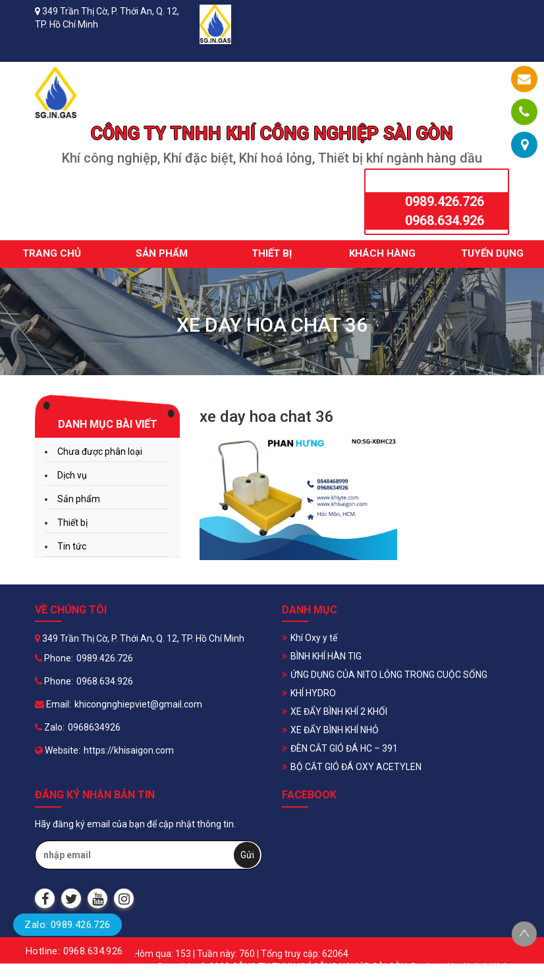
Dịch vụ (72, 475)
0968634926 (94, 727)
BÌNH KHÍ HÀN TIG (326, 656)
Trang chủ (52, 253)
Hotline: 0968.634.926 (74, 951)
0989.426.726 (445, 201)
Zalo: (50, 727)
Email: (53, 704)
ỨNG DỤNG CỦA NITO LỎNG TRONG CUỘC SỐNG (389, 675)
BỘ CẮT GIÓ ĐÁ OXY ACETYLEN (356, 767)
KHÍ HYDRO (313, 693)
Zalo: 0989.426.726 (67, 925)
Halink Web (486, 967)
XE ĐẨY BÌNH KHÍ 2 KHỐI (339, 711)
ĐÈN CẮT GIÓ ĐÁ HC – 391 (344, 748)
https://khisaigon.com (129, 750)
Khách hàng (382, 253)
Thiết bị (272, 253)
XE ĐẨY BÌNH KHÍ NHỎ (335, 730)
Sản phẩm (162, 253)
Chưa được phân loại (100, 451)
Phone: (54, 658)
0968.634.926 (445, 220)
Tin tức (72, 546)
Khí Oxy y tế (314, 638)
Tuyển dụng (492, 253)
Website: (58, 750)
